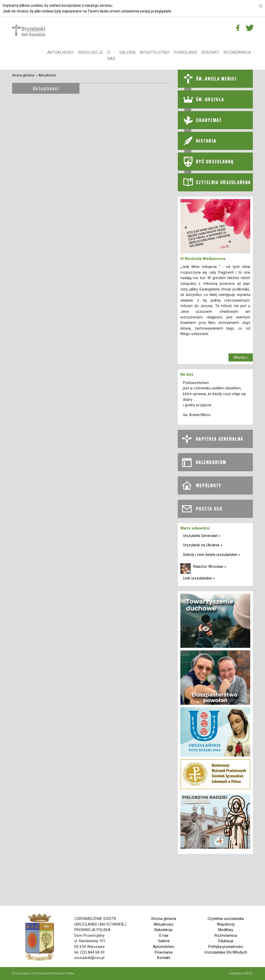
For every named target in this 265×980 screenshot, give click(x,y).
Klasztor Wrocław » (210, 567)
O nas (111, 56)
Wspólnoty (226, 924)
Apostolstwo (155, 52)
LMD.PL (248, 973)
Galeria (127, 52)
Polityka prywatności (226, 947)
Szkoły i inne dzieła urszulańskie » (211, 555)
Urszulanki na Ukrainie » (203, 545)
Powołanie (185, 52)
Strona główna (23, 75)
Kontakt (210, 52)
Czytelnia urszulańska (226, 919)
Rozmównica (237, 52)
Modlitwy (226, 930)
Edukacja (226, 941)
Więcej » (241, 357)
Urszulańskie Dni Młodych (226, 952)
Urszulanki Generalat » (202, 536)
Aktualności (61, 52)
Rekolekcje (91, 52)
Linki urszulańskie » (199, 578)
